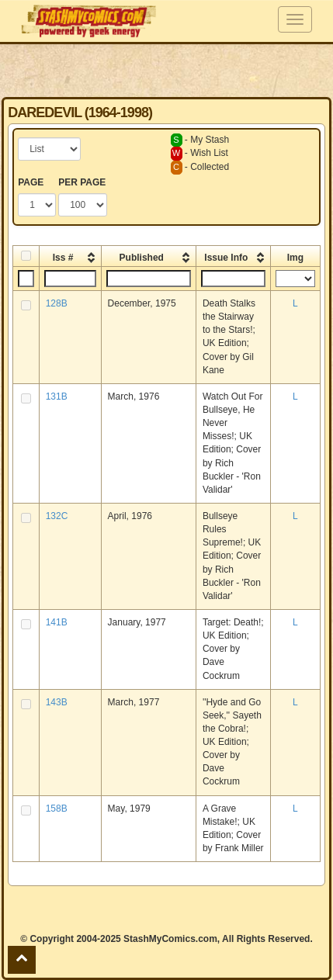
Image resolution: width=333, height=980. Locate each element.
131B (57, 397)
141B (57, 622)
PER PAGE (82, 182)
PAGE (31, 182)
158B (57, 809)
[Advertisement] (166, 70)
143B (57, 702)
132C (57, 516)
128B (57, 303)
